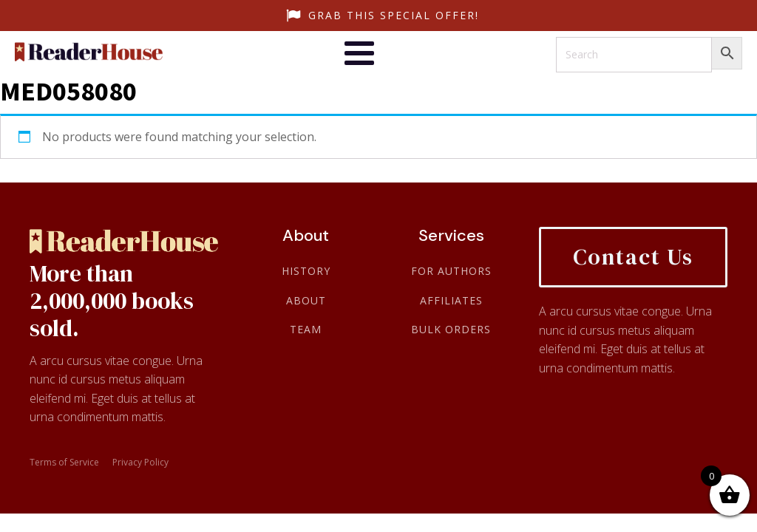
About (306, 300)
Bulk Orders (451, 329)
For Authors (451, 271)
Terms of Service (64, 463)
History (306, 271)
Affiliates (451, 300)
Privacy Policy (140, 463)
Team (306, 329)
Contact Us (633, 257)
